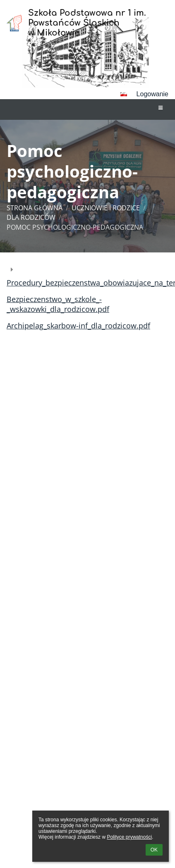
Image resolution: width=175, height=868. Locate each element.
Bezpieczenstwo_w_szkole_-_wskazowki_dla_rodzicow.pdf (58, 304)
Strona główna (35, 208)
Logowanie (152, 94)
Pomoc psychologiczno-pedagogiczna (75, 227)
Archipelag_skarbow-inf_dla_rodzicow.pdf (78, 326)
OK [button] (154, 850)
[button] (124, 94)
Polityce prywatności (129, 837)
